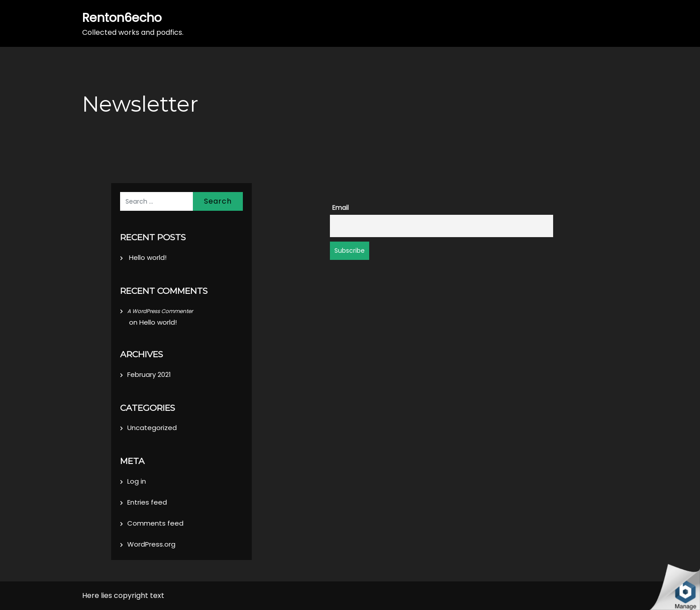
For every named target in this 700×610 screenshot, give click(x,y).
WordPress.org (151, 544)
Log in (137, 481)
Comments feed (155, 523)
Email (340, 208)
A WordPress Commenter (160, 311)
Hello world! (148, 257)
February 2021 (149, 374)
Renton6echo (122, 18)
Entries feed (147, 502)
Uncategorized (152, 428)
